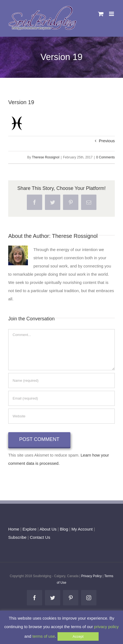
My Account (82, 529)
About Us (48, 529)
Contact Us (39, 537)
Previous (107, 141)
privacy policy (106, 627)
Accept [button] (78, 636)
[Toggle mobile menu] (112, 14)
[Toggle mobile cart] (101, 14)
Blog (64, 529)
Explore (29, 529)
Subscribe (17, 537)
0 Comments (105, 157)
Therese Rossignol (46, 157)
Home (14, 529)
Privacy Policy (92, 576)
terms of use (44, 636)
